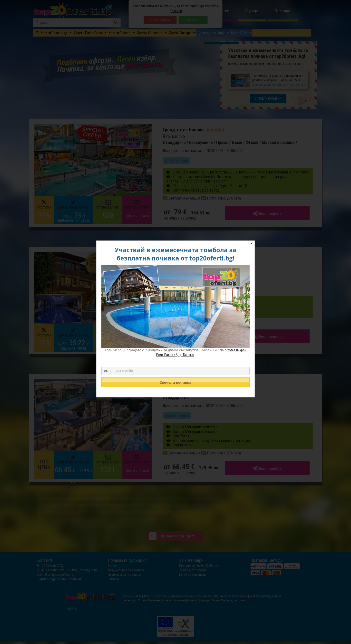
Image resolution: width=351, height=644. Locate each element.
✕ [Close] (252, 244)
